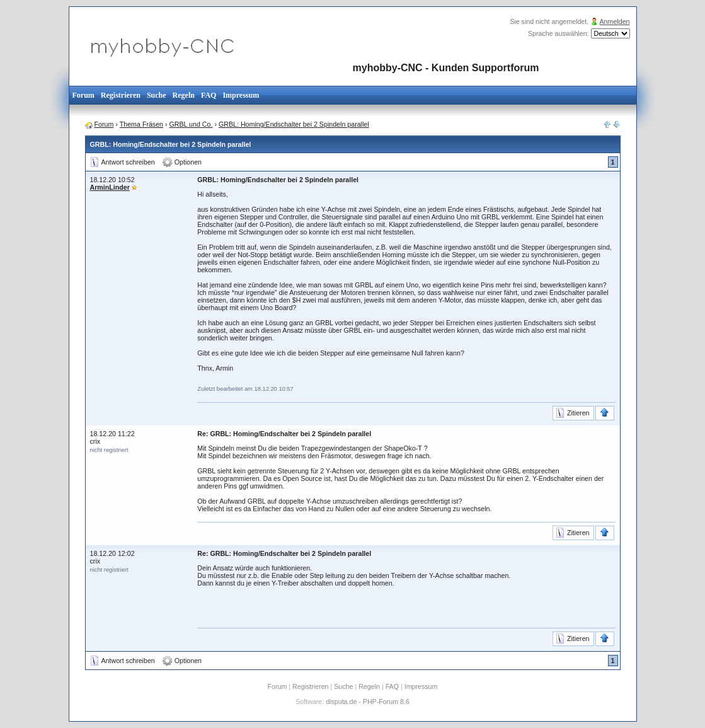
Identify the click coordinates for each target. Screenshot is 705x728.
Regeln (184, 95)
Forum (83, 95)
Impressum (241, 95)
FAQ (209, 95)
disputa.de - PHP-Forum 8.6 (368, 702)
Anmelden (615, 21)
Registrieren (121, 95)
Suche (157, 95)
